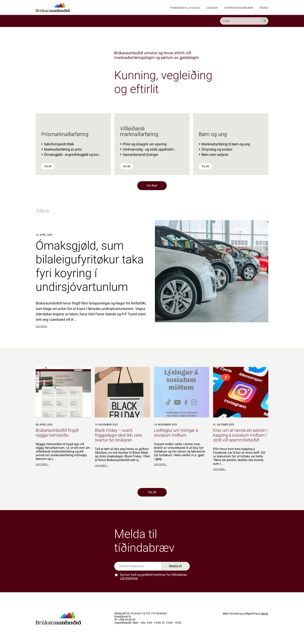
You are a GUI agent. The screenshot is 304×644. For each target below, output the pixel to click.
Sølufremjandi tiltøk (59, 144)
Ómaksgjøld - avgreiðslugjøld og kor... (73, 155)
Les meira (41, 326)
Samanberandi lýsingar (140, 155)
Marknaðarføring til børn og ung (226, 144)
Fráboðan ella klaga (185, 8)
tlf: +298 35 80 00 (125, 620)
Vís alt (48, 166)
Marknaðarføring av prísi (63, 149)
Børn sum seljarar (215, 155)
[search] (244, 21)
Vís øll (152, 492)
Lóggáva (212, 8)
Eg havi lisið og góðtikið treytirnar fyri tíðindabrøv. (154, 576)
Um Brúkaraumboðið (238, 8)
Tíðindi (264, 8)
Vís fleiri (152, 186)
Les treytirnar (129, 578)
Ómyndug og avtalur (217, 149)
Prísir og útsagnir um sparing (145, 144)
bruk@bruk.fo (123, 617)
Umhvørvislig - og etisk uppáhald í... (150, 149)
